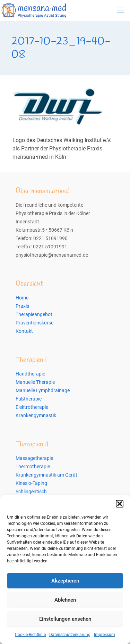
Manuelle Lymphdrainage (43, 390)
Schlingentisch (31, 492)
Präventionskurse (34, 323)
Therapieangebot (34, 314)
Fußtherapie (29, 399)
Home (22, 298)
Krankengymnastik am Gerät (46, 475)
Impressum (105, 635)
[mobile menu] (121, 10)
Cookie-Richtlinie (30, 635)
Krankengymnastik (36, 415)
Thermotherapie (33, 467)
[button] (120, 504)
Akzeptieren (65, 581)
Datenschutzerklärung (70, 635)
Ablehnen (65, 600)
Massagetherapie (34, 458)
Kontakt (24, 331)
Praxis (22, 306)
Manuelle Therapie (35, 382)
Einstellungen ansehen (65, 619)
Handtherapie (30, 374)
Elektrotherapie (32, 407)
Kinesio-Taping (31, 483)
